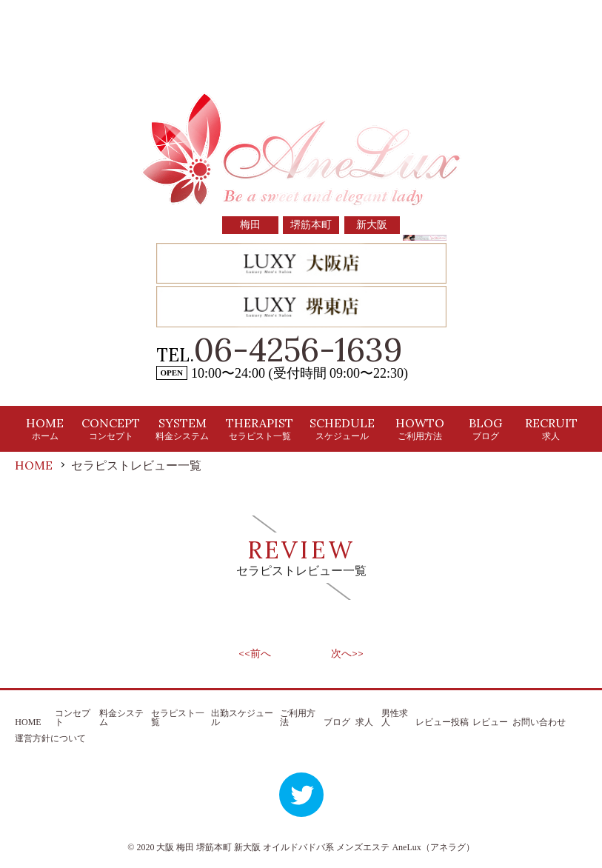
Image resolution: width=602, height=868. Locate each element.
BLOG (485, 428)
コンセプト (73, 718)
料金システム (121, 718)
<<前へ (255, 653)
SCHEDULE (342, 428)
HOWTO (420, 428)
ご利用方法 (298, 718)
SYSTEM (182, 428)
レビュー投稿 (442, 722)
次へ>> (347, 653)
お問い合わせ (539, 722)
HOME (45, 428)
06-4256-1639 (298, 350)
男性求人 (395, 718)
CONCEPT (111, 428)
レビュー (490, 722)
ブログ (337, 722)
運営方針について (50, 738)
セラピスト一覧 (178, 718)
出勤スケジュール (242, 718)
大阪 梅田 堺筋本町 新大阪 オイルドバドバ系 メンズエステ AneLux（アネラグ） (315, 847)
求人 (364, 722)
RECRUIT (551, 428)
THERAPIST (260, 428)
